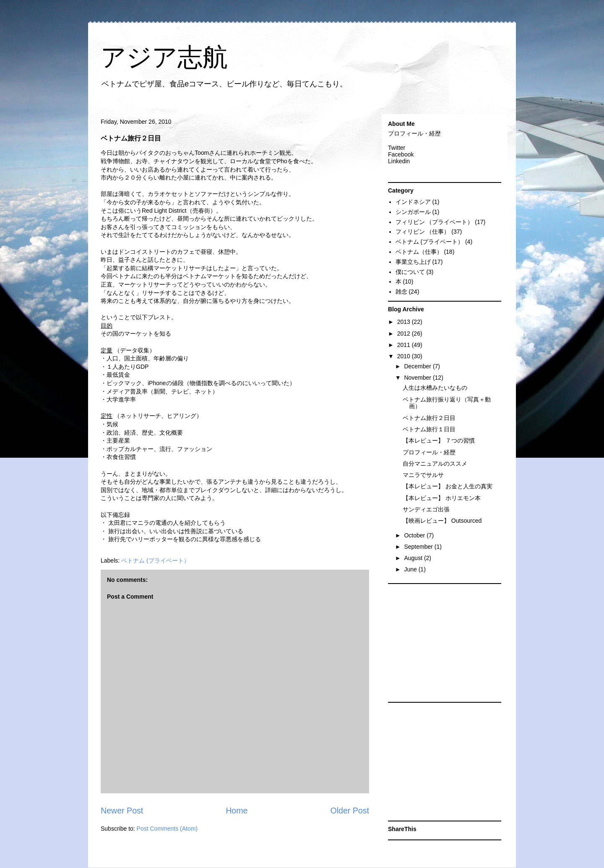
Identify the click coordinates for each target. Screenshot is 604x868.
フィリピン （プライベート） (435, 222)
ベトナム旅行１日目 (429, 429)
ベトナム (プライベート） (155, 560)
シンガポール (413, 212)
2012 (405, 334)
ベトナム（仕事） (419, 252)
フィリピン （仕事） (423, 232)
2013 (405, 322)
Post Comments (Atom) (167, 829)
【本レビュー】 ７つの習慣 (439, 441)
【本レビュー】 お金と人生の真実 (448, 486)
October (415, 535)
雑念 (401, 292)
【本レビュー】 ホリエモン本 (442, 498)
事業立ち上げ (413, 262)
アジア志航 (164, 57)
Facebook (401, 154)
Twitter (397, 148)
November (418, 378)
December (418, 366)
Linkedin (399, 161)
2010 (405, 356)
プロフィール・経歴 (414, 133)
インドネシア (413, 202)
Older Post (350, 811)
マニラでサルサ (423, 475)
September (419, 547)
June (411, 569)
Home (237, 811)
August (414, 558)
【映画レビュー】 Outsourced (442, 521)
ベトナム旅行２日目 (429, 418)
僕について (410, 272)
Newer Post (122, 811)
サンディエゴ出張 (426, 509)
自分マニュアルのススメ (435, 464)
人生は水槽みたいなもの (435, 388)
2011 (405, 345)
